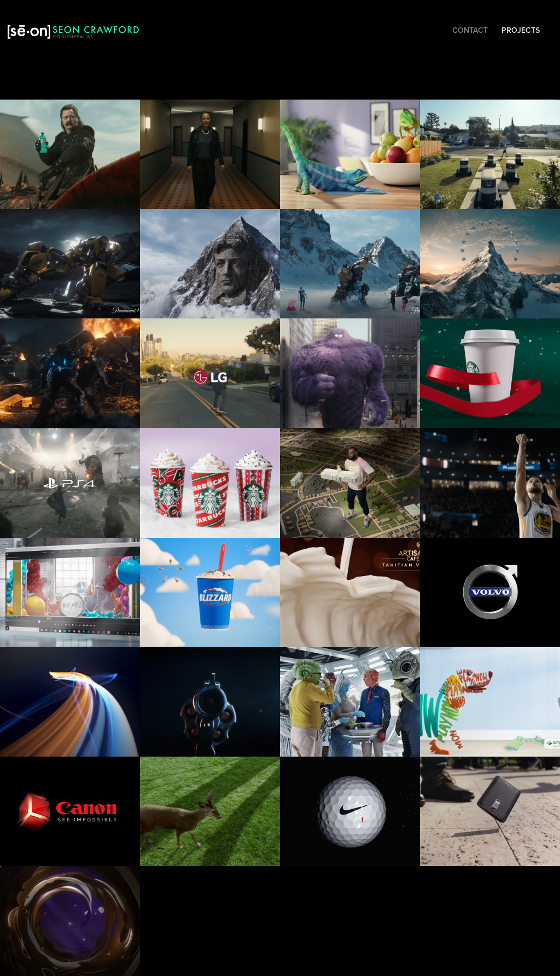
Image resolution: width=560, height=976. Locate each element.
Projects (521, 30)
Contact (470, 30)
